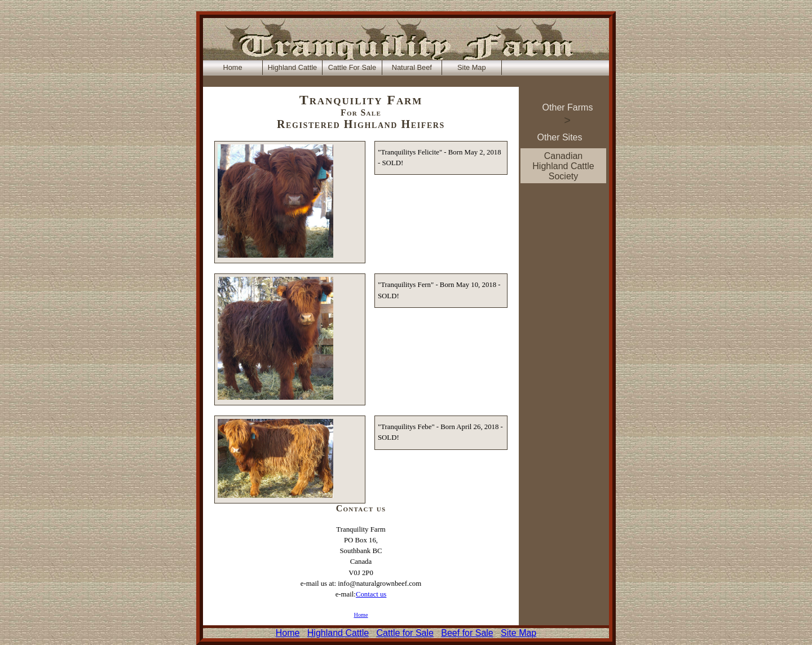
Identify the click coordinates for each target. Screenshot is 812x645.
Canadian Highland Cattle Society (563, 166)
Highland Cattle (338, 633)
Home (361, 615)
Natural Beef (412, 67)
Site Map (518, 633)
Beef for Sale (467, 633)
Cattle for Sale (405, 633)
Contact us (371, 594)
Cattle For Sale (352, 67)
